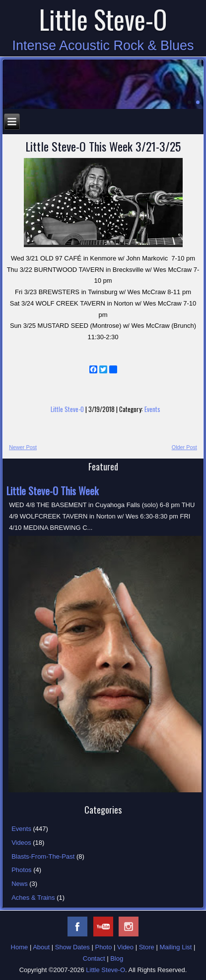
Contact (94, 958)
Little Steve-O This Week (52, 491)
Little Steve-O (103, 19)
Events (152, 409)
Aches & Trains (33, 898)
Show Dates (72, 947)
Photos (21, 870)
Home (20, 947)
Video (125, 947)
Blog (117, 958)
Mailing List (175, 947)
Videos (21, 843)
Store (147, 947)
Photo (103, 947)
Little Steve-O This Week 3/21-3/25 (103, 146)
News (20, 884)
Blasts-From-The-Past (43, 856)
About (41, 947)
